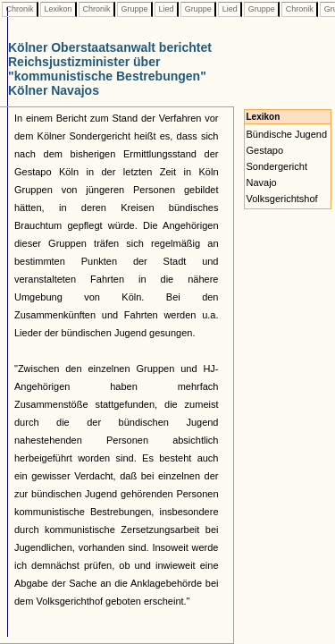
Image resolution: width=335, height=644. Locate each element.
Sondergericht (277, 166)
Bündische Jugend (287, 134)
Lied (166, 9)
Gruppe (134, 9)
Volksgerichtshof (282, 199)
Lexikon (58, 9)
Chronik (20, 9)
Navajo (262, 182)
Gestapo (265, 150)
